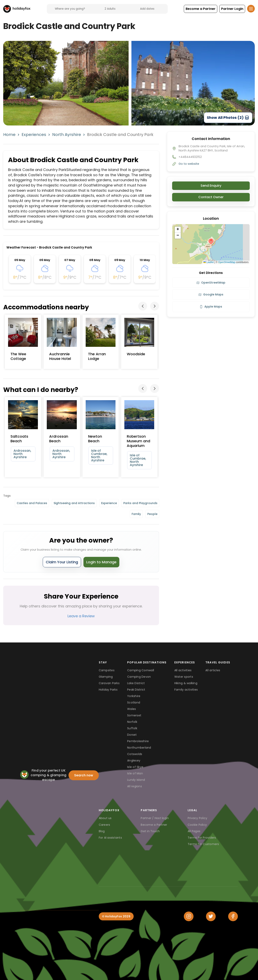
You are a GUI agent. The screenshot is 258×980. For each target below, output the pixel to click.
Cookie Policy (197, 825)
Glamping (106, 677)
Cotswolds (135, 754)
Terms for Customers (203, 844)
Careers (105, 825)
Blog (102, 831)
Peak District (136, 690)
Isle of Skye (135, 767)
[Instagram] (189, 916)
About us (105, 818)
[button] (201, 9)
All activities (183, 670)
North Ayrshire (67, 135)
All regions (135, 786)
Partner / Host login (155, 818)
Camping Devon (139, 677)
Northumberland (139, 748)
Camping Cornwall (141, 670)
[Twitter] (211, 916)
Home (9, 135)
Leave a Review (81, 616)
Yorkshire (134, 696)
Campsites (107, 670)
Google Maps (211, 294)
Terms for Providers (202, 838)
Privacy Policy (198, 818)
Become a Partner (154, 825)
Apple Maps (211, 307)
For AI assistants (110, 838)
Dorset (132, 735)
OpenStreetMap (227, 262)
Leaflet (209, 262)
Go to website (189, 164)
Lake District (136, 683)
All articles (213, 670)
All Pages (194, 831)
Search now (84, 775)
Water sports (184, 677)
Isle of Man (135, 773)
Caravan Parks (109, 683)
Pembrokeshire (138, 741)
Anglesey (134, 760)
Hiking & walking (186, 683)
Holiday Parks (108, 690)
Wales (132, 709)
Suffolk (132, 728)
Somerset (134, 715)
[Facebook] (233, 916)
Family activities (186, 690)
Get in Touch (150, 831)
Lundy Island (136, 780)
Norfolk (132, 722)
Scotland (134, 702)
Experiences (34, 135)
